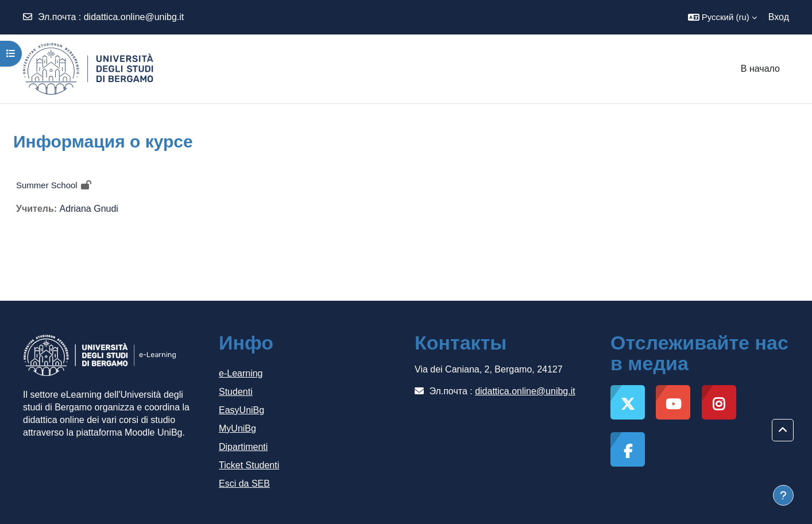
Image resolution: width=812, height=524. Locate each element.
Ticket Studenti (249, 465)
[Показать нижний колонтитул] (783, 495)
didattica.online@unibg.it (134, 17)
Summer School (47, 185)
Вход (779, 17)
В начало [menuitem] (760, 69)
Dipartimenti (243, 447)
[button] (722, 17)
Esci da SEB (244, 484)
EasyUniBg (241, 410)
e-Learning (241, 373)
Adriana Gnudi (89, 209)
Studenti (236, 392)
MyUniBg (237, 428)
